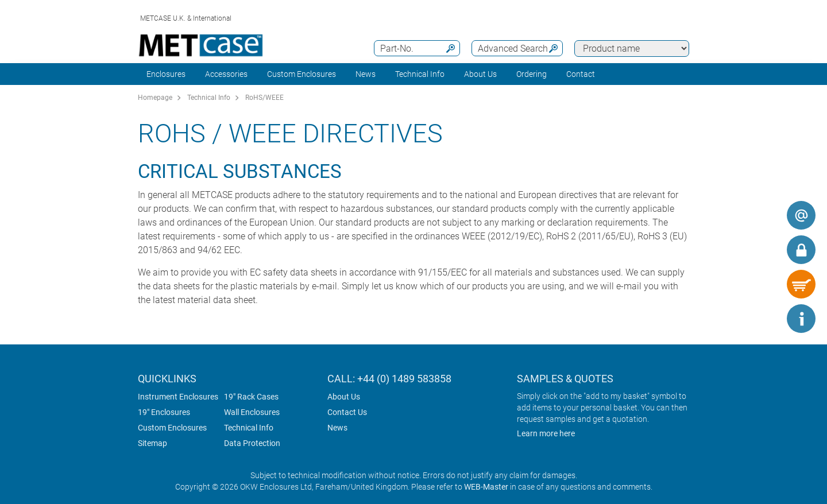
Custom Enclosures (302, 74)
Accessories (226, 74)
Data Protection (252, 443)
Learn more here (546, 433)
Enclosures (166, 74)
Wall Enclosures (252, 412)
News (366, 74)
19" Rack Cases (251, 397)
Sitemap (152, 443)
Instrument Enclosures (178, 397)
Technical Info (209, 98)
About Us (344, 397)
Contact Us (347, 412)
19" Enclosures (164, 412)
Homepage (155, 98)
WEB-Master (486, 487)
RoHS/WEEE (264, 98)
